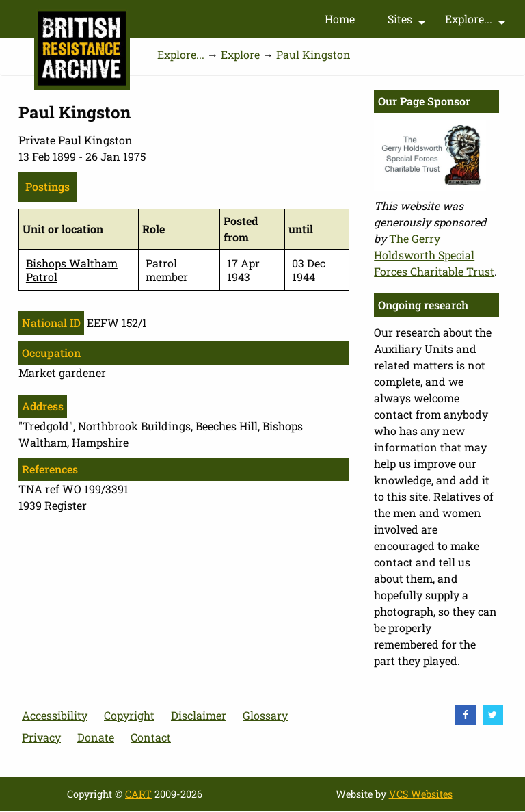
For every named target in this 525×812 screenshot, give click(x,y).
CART (138, 794)
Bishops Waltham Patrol (72, 270)
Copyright (129, 715)
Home (340, 19)
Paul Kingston (313, 54)
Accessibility (55, 715)
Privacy (41, 737)
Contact (151, 737)
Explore (240, 54)
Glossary (265, 715)
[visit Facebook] (466, 715)
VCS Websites (421, 794)
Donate (96, 737)
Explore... (477, 22)
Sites (408, 22)
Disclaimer (199, 715)
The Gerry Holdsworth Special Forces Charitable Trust (434, 255)
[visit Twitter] (493, 715)
